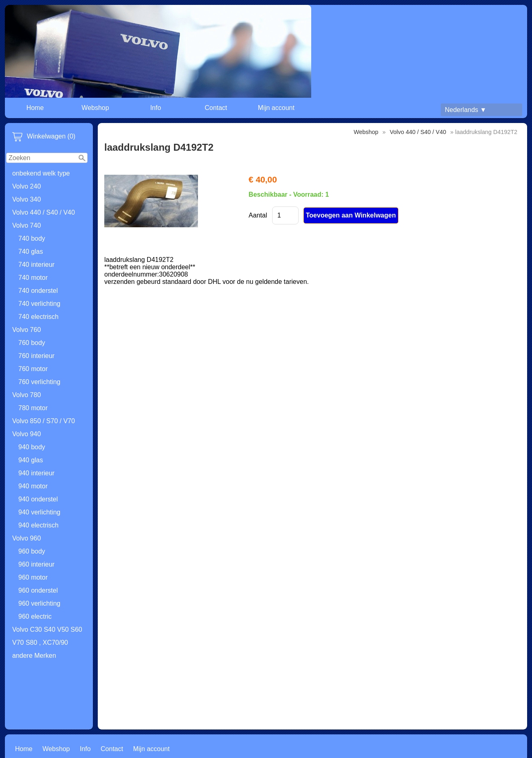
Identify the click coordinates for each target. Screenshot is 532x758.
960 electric (35, 616)
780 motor (33, 408)
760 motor (33, 369)
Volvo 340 (26, 199)
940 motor (33, 486)
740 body (32, 238)
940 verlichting (39, 512)
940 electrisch (38, 525)
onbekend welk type (41, 173)
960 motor (33, 577)
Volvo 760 (26, 330)
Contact (216, 108)
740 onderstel (38, 291)
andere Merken (34, 656)
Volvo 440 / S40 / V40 (44, 212)
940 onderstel (38, 499)
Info (156, 108)
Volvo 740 (26, 225)
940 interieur (36, 473)
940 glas (31, 460)
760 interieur (36, 356)
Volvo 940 (26, 434)
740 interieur (36, 265)
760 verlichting (39, 382)
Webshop (95, 108)
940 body (32, 447)
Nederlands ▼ (466, 110)
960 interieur (36, 564)
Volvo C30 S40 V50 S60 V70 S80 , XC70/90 (47, 636)
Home (35, 108)
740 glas (31, 252)
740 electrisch (38, 317)
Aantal (258, 215)
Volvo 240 (26, 186)
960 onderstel (38, 590)
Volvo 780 (26, 395)
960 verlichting (39, 603)
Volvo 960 (26, 538)
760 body (32, 343)
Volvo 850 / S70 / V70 (44, 421)
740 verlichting (39, 304)
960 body (32, 551)
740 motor (33, 278)
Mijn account (276, 108)
